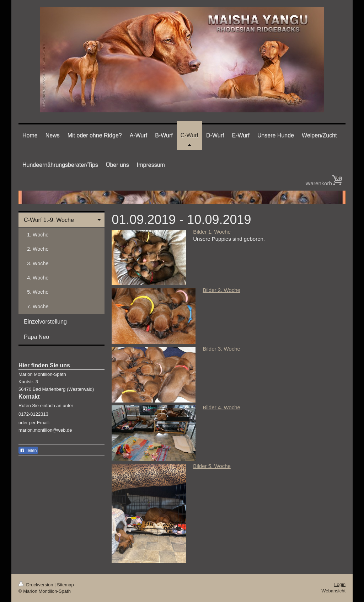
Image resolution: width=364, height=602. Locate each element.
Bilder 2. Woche (221, 290)
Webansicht (333, 591)
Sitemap (65, 585)
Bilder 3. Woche (221, 349)
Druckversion (36, 585)
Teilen (28, 451)
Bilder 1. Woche (212, 232)
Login (340, 584)
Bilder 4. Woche (221, 407)
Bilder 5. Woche (212, 466)
